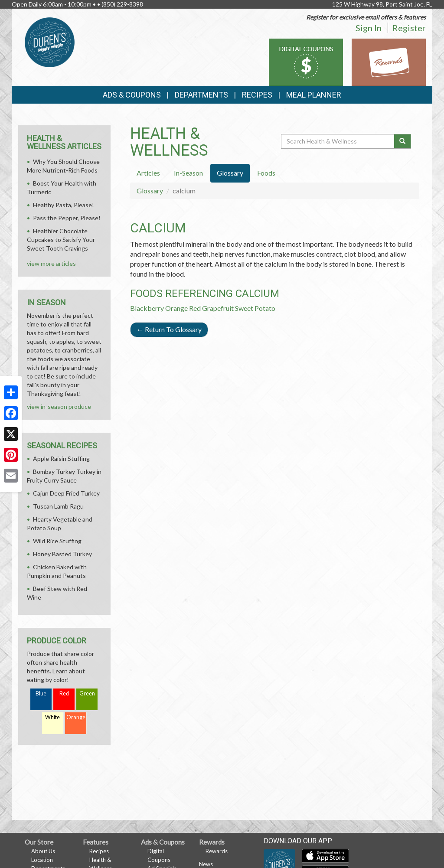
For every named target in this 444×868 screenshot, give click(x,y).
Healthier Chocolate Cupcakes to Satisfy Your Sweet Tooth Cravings (61, 240)
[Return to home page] (50, 41)
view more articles (51, 263)
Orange (176, 308)
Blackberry (147, 308)
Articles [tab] (148, 173)
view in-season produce (59, 406)
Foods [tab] (266, 173)
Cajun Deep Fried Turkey (66, 493)
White (52, 717)
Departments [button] (201, 95)
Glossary (150, 191)
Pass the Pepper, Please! (67, 218)
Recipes (257, 95)
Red (64, 693)
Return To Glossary (169, 329)
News (206, 864)
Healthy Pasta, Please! (64, 205)
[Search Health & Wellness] (338, 141)
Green (87, 693)
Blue (41, 693)
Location (42, 860)
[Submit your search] (403, 141)
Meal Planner (314, 95)
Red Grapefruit (211, 308)
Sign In (369, 28)
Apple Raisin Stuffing (61, 458)
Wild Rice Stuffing (57, 541)
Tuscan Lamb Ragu (58, 506)
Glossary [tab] (230, 173)
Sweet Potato (255, 308)
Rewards (217, 851)
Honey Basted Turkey (62, 554)
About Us (43, 851)
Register (409, 28)
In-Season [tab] (188, 173)
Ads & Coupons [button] (132, 95)
